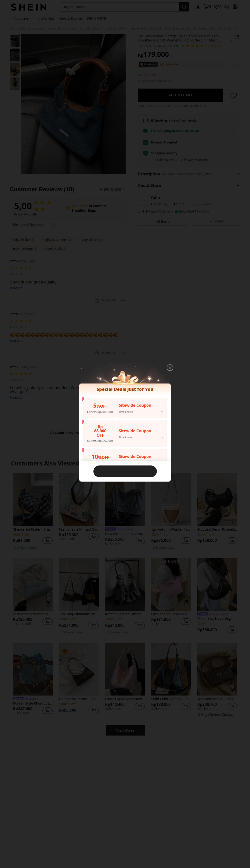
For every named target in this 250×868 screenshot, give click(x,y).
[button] (170, 368)
